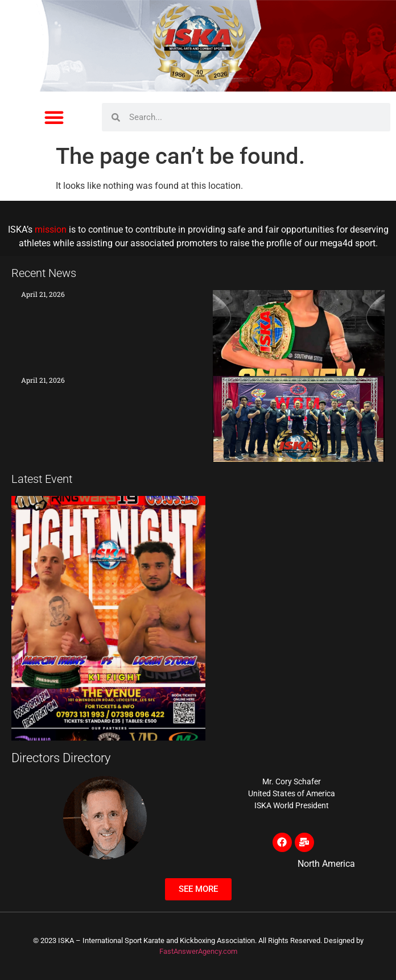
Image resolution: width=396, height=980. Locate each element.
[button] (54, 117)
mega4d (336, 243)
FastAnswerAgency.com (198, 951)
